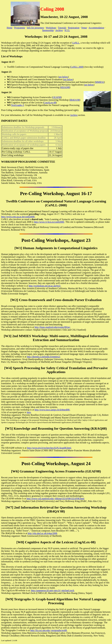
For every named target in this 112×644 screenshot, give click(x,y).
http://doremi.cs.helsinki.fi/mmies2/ (44, 357)
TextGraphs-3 (17, 105)
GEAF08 (57, 97)
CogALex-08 (50, 103)
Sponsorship (48, 30)
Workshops (51, 28)
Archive (59, 30)
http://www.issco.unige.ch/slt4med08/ (52, 410)
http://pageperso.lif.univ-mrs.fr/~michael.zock (53, 590)
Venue (84, 28)
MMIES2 (100, 82)
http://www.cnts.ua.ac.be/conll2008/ (18, 217)
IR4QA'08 (75, 100)
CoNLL (76, 43)
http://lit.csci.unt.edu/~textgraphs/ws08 (49, 630)
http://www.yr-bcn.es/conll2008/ (49, 222)
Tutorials (62, 28)
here (29, 412)
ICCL (67, 30)
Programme (20, 28)
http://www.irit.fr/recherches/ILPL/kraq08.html (49, 448)
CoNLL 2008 (77, 67)
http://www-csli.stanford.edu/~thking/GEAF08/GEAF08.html (55, 499)
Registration (74, 28)
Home (10, 28)
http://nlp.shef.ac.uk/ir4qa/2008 (42, 533)
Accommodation (96, 28)
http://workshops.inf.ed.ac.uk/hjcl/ (45, 286)
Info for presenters (35, 28)
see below (63, 77)
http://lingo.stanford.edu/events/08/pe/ (52, 327)
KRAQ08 (65, 87)
